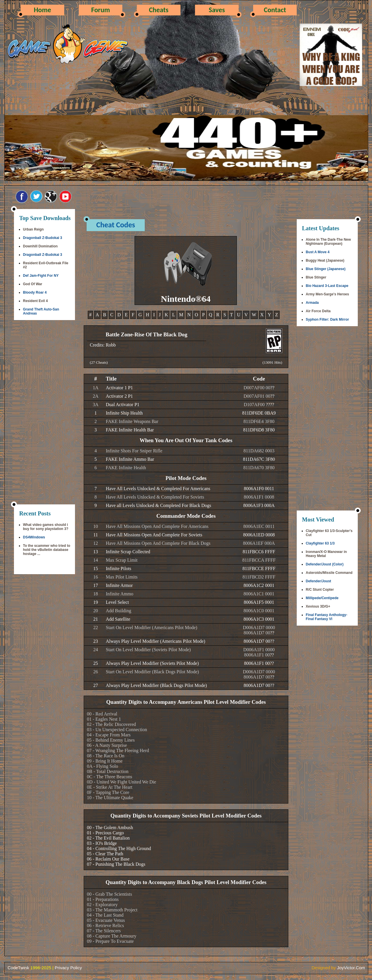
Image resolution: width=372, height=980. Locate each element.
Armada (312, 303)
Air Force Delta (318, 311)
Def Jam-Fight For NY (41, 276)
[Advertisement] (44, 413)
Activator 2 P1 (119, 396)
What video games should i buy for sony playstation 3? (46, 527)
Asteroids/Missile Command (329, 573)
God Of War (33, 284)
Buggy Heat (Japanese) (325, 260)
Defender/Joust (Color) (325, 564)
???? (270, 405)
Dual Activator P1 (123, 405)
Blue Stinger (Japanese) (326, 269)
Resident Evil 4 (35, 301)
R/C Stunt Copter (320, 590)
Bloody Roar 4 (35, 292)
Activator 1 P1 (119, 388)
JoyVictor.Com (351, 968)
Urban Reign (33, 229)
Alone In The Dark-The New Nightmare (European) (328, 242)
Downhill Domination (40, 246)
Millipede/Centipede (322, 598)
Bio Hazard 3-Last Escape (327, 286)
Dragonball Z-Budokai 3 (43, 238)
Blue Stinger (316, 277)
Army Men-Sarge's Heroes (327, 294)
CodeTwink (18, 968)
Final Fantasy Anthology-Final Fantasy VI (327, 617)
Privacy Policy (68, 968)
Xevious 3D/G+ (318, 606)
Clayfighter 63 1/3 (320, 543)
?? (272, 388)
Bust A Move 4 (318, 252)
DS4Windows (34, 537)
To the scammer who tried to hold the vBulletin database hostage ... (46, 550)
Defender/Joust (318, 581)
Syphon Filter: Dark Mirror (327, 319)
